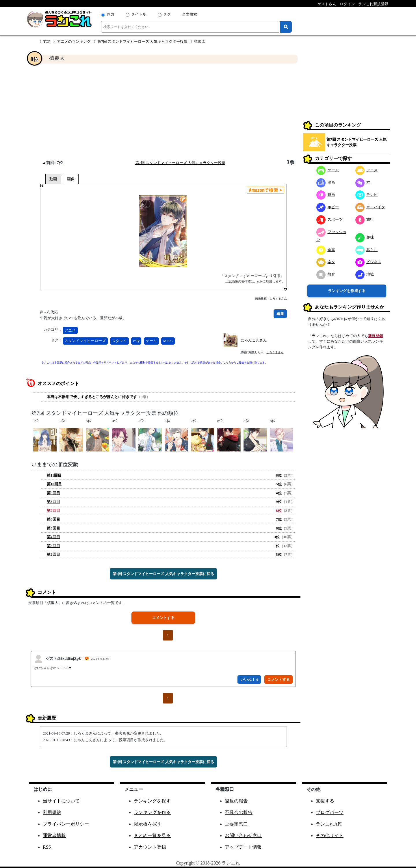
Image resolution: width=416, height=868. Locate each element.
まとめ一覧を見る (152, 836)
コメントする (163, 618)
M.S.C (168, 341)
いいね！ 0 (249, 680)
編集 (280, 314)
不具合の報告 (239, 812)
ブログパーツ (330, 812)
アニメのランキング (74, 41)
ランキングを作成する (347, 291)
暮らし (367, 250)
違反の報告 (236, 801)
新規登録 (376, 336)
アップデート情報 (243, 847)
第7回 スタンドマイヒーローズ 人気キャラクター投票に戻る (163, 574)
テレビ (367, 195)
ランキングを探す (152, 801)
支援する (325, 801)
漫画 (326, 182)
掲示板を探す (148, 824)
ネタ (326, 262)
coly (136, 341)
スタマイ (119, 341)
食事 (326, 250)
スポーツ (329, 219)
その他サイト (330, 836)
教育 (326, 274)
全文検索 (190, 14)
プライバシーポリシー (66, 824)
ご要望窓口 (236, 824)
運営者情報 (54, 836)
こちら (227, 363)
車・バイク (370, 207)
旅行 (365, 219)
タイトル (139, 14)
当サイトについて (61, 801)
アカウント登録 (150, 847)
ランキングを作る (152, 812)
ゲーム (151, 341)
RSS (47, 847)
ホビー (328, 207)
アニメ (70, 330)
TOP (47, 41)
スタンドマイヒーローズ (85, 341)
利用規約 (52, 812)
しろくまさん (278, 299)
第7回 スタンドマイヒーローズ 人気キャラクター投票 (142, 41)
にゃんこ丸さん (254, 340)
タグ (167, 14)
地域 (365, 274)
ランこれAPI (329, 824)
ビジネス (368, 262)
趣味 (365, 237)
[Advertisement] (163, 111)
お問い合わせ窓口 (243, 836)
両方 (111, 14)
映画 (326, 195)
